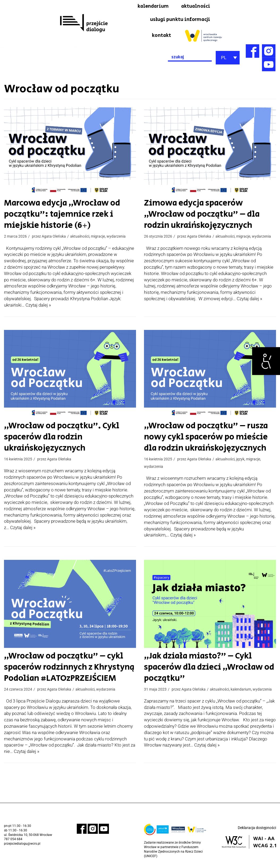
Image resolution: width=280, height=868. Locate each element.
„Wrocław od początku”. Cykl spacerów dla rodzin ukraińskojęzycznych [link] (59, 439)
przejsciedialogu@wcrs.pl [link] (22, 846)
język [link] (240, 461)
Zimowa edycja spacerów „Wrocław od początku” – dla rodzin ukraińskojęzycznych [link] (199, 216)
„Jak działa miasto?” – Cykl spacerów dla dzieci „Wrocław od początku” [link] (206, 669)
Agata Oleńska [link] (54, 238)
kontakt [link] (161, 37)
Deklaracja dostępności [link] (257, 830)
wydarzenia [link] (116, 238)
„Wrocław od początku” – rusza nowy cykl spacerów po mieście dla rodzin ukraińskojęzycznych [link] (203, 439)
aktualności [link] (194, 7)
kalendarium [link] (149, 7)
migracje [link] (98, 238)
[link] (266, 361)
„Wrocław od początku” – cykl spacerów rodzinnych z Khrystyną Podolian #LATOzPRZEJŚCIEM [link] (66, 669)
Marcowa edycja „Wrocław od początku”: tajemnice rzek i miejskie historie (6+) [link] (59, 216)
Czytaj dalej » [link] (38, 307)
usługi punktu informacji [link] (177, 21)
